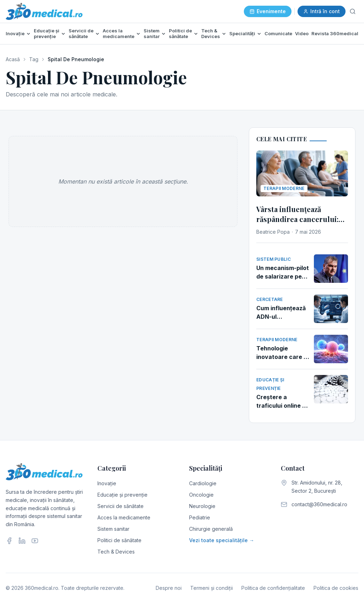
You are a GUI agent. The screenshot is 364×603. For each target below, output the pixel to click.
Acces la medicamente (119, 34)
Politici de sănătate (180, 34)
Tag (34, 59)
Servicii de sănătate (81, 34)
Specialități (242, 34)
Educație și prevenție (47, 34)
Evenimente (268, 11)
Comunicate (278, 33)
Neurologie (202, 506)
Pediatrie (200, 517)
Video (302, 33)
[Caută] (353, 11)
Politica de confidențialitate (273, 588)
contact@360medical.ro (319, 504)
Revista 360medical (335, 33)
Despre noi (169, 588)
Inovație (15, 34)
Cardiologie (203, 483)
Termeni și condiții (212, 588)
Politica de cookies (336, 588)
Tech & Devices (211, 34)
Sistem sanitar (152, 34)
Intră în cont (322, 11)
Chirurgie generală (211, 529)
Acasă (13, 59)
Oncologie (201, 495)
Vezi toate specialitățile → (222, 540)
